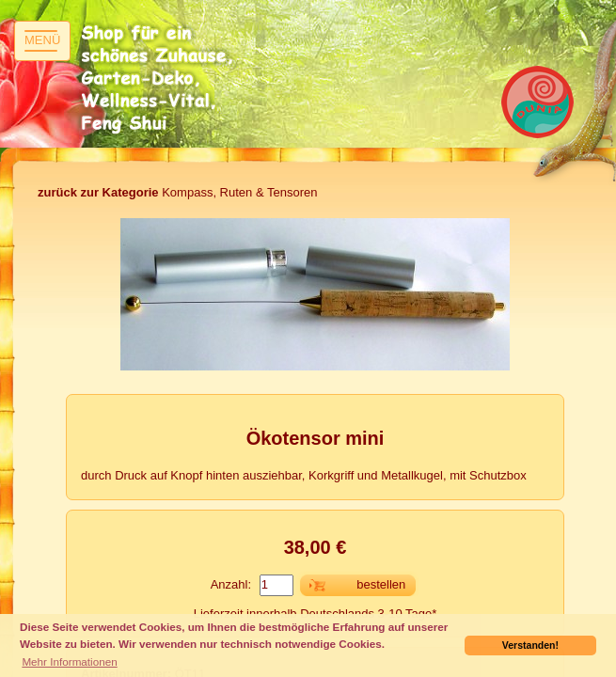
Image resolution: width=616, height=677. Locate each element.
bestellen (381, 584)
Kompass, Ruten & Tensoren (177, 192)
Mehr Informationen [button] (69, 661)
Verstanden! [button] (530, 645)
